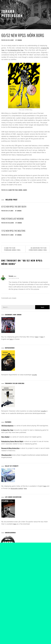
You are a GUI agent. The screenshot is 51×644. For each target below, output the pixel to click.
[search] (49, 15)
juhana (20, 40)
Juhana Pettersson (12, 13)
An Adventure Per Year (16, 50)
